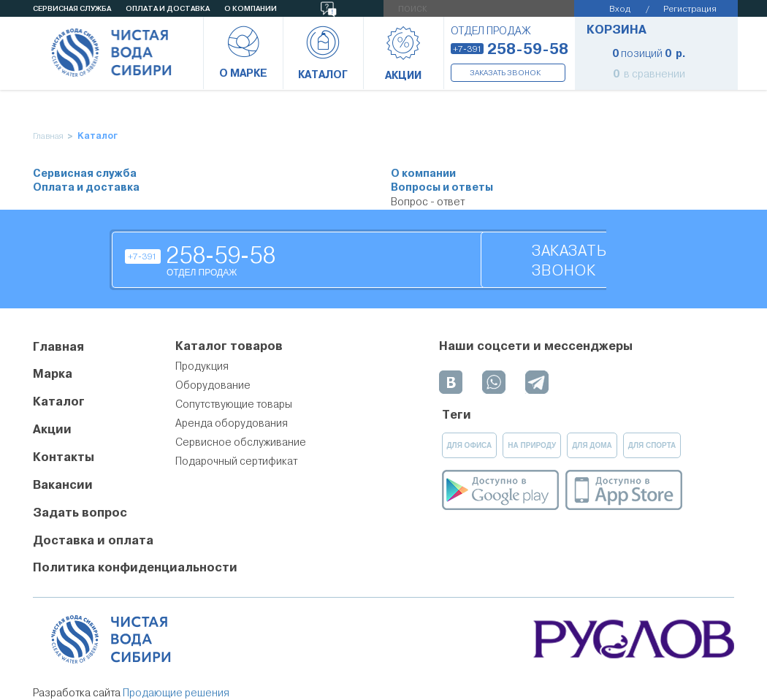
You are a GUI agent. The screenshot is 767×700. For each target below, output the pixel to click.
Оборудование (213, 385)
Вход (620, 8)
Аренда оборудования (232, 423)
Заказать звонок (505, 73)
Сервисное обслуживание (241, 442)
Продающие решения (176, 693)
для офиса (470, 445)
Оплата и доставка (86, 187)
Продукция (202, 366)
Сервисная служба (85, 174)
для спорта (652, 445)
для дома (592, 445)
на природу (532, 445)
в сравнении (649, 74)
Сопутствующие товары (234, 404)
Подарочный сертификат (236, 461)
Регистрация (690, 8)
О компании (423, 174)
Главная (48, 136)
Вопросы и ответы (442, 187)
